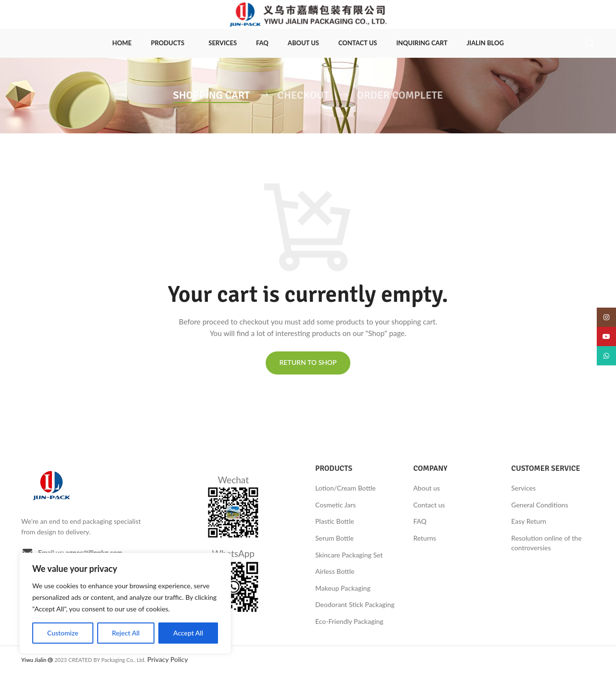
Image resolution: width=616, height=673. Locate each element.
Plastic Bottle (335, 521)
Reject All (126, 633)
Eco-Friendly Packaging (349, 621)
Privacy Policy (167, 659)
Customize (63, 633)
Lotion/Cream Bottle (346, 488)
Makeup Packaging (343, 588)
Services (523, 488)
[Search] (590, 43)
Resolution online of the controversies (546, 543)
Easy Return (529, 521)
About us (427, 488)
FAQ (420, 521)
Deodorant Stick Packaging (355, 604)
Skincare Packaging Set (349, 555)
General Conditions (539, 505)
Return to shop (308, 362)
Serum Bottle (334, 538)
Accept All (188, 633)
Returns (425, 538)
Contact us (429, 505)
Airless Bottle (335, 571)
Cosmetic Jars (335, 505)
